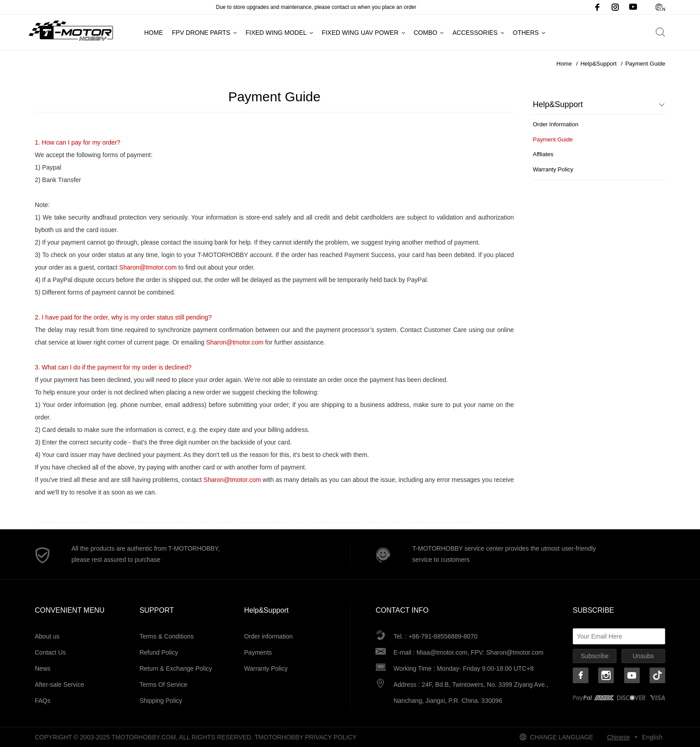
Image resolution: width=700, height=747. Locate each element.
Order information (269, 636)
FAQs (43, 701)
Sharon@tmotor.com (515, 652)
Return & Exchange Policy (176, 668)
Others (526, 33)
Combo (426, 33)
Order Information (555, 124)
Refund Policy (158, 652)
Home (154, 33)
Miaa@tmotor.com (442, 652)
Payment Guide (645, 64)
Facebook (597, 7)
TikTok (657, 675)
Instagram (615, 7)
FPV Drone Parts (201, 33)
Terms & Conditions (166, 636)
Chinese (660, 7)
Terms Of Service (163, 685)
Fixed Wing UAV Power (360, 33)
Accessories (475, 33)
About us (47, 636)
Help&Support (598, 64)
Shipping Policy (161, 701)
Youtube (633, 7)
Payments (258, 652)
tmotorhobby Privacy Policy (305, 737)
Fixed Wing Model (276, 33)
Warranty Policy (553, 169)
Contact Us (50, 652)
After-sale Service (59, 685)
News (43, 668)
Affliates (543, 154)
